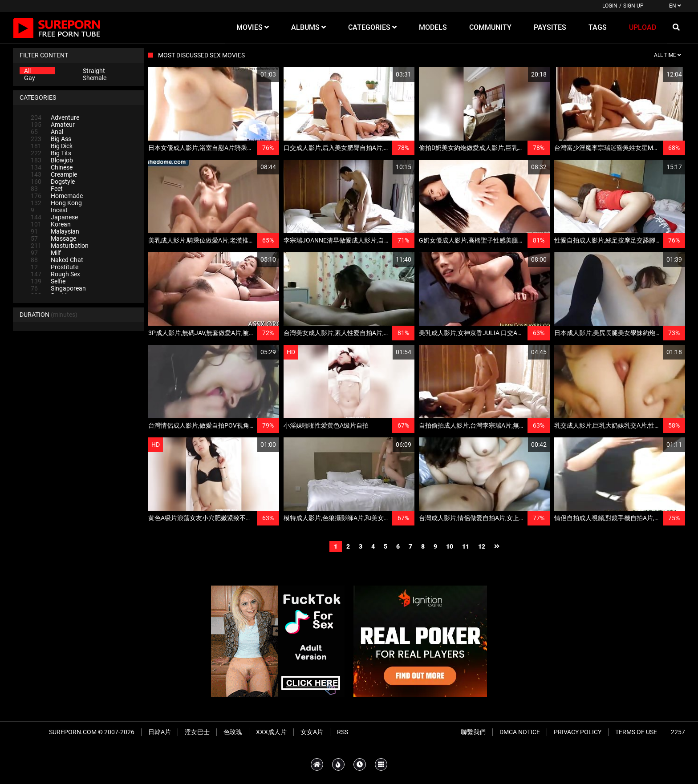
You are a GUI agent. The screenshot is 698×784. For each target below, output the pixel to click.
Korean (51, 224)
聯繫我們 (473, 732)
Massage (53, 238)
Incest (49, 210)
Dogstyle (53, 182)
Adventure (55, 117)
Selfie (48, 281)
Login (610, 6)
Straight (94, 71)
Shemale (95, 78)
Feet (47, 189)
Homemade (57, 196)
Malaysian (55, 231)
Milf (46, 253)
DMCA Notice (520, 732)
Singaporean (58, 288)
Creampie (54, 174)
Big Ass (51, 139)
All (27, 71)
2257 (678, 732)
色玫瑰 (233, 732)
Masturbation (60, 246)
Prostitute (55, 267)
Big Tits (51, 153)
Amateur (53, 125)
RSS (343, 732)
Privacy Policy (578, 732)
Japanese (54, 217)
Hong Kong (56, 203)
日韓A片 (160, 732)
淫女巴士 (197, 732)
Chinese (52, 167)
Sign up (633, 6)
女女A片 (312, 732)
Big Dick (52, 146)
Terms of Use (636, 732)
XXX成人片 (271, 732)
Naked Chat (57, 260)
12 (482, 546)
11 (466, 546)
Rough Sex (55, 274)
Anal (47, 132)
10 (450, 546)
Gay (30, 78)
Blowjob (52, 160)
